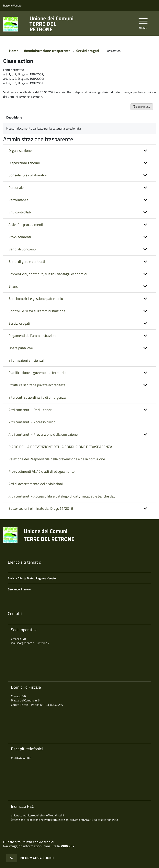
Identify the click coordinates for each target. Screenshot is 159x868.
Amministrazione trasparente (47, 51)
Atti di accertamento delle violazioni (36, 484)
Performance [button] (18, 200)
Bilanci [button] (13, 286)
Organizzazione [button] (20, 151)
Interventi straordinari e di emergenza (37, 397)
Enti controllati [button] (20, 212)
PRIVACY (68, 846)
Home (14, 51)
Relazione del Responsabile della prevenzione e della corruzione (57, 459)
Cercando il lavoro (19, 589)
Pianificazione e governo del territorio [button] (37, 373)
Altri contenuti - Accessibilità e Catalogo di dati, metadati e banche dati (62, 496)
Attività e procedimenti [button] (26, 225)
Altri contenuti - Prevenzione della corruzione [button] (43, 434)
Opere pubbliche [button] (21, 348)
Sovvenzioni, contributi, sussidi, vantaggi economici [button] (48, 274)
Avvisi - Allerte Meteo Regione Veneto (32, 578)
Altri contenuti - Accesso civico (32, 422)
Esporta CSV (142, 107)
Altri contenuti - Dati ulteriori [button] (30, 410)
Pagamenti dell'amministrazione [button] (33, 336)
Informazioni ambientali (26, 360)
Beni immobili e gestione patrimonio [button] (36, 299)
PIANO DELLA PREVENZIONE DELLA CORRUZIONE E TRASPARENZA (60, 447)
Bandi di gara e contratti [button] (27, 262)
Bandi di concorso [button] (22, 249)
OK (12, 858)
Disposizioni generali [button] (24, 163)
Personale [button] (16, 188)
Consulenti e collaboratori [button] (28, 175)
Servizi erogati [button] (19, 323)
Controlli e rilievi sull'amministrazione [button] (37, 311)
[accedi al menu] (143, 23)
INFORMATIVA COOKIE (37, 858)
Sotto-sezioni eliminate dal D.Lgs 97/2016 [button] (41, 508)
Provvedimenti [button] (20, 237)
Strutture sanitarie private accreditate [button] (37, 385)
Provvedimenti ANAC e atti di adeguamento (42, 471)
